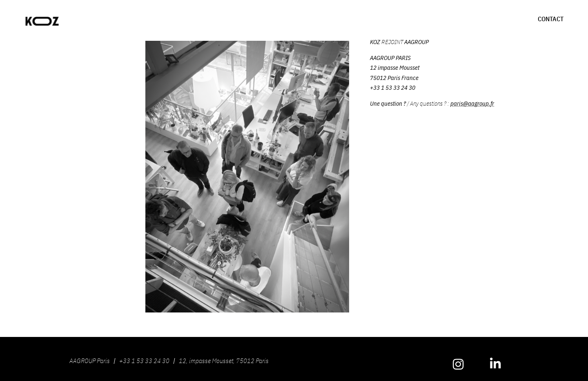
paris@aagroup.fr (472, 103)
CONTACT (551, 19)
